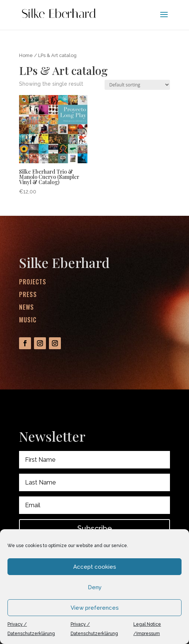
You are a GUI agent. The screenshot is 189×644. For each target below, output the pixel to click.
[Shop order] (137, 85)
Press (28, 296)
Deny (95, 587)
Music (28, 320)
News (27, 308)
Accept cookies (95, 567)
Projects (33, 284)
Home (26, 55)
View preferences (95, 608)
